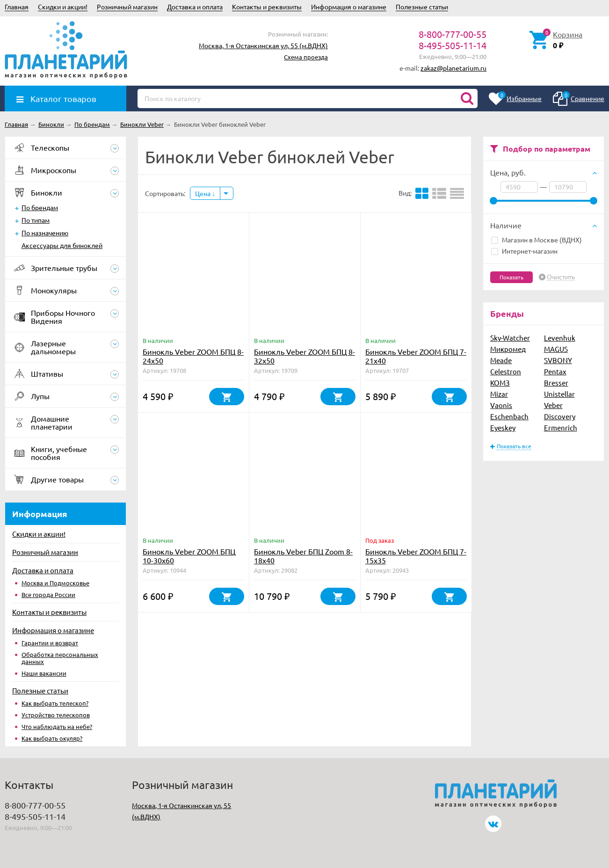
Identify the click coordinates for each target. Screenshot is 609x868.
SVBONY (558, 360)
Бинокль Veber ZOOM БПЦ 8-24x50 (193, 356)
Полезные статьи (422, 7)
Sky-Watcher (510, 338)
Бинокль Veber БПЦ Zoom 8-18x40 (303, 556)
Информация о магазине (349, 7)
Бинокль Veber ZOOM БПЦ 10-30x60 (189, 556)
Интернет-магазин (524, 251)
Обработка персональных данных (60, 658)
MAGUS (556, 349)
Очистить (561, 277)
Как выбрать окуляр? (52, 738)
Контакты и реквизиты (267, 7)
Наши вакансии (44, 673)
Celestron (506, 371)
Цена (205, 193)
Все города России (48, 594)
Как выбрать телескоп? (55, 703)
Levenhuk (560, 338)
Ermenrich (561, 427)
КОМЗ (500, 383)
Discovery (560, 416)
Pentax (555, 371)
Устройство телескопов (56, 715)
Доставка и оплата (195, 7)
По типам (36, 220)
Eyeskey (503, 427)
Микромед (508, 349)
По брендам (40, 207)
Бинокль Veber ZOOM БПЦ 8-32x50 (304, 356)
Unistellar (559, 394)
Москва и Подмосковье (55, 583)
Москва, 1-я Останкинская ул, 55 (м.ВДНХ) (263, 45)
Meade (501, 360)
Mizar (499, 394)
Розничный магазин (127, 7)
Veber (553, 405)
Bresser (556, 383)
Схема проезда (306, 57)
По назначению (45, 233)
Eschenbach (509, 416)
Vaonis (501, 405)
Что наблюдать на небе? (57, 726)
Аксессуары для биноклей (62, 245)
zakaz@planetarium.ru (453, 68)
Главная (17, 7)
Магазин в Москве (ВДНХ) (536, 240)
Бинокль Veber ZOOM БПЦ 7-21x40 (416, 356)
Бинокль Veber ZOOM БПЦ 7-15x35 (416, 556)
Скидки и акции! (63, 7)
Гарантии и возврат (50, 643)
